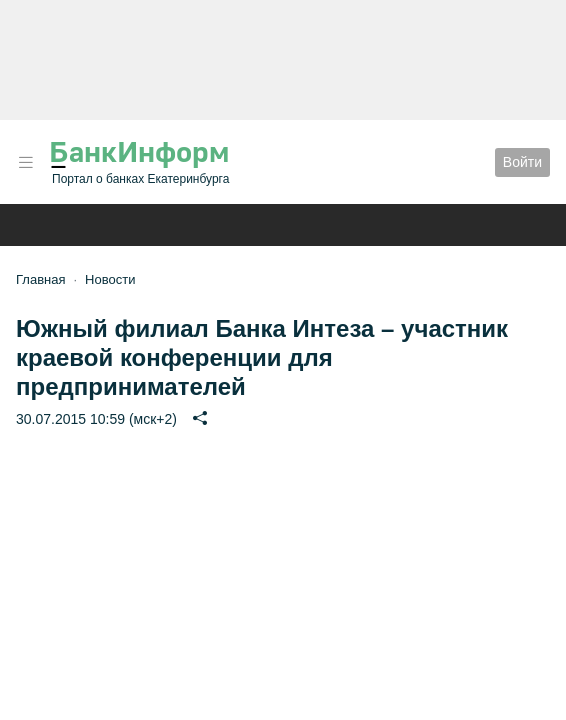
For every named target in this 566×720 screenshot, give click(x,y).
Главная (40, 279)
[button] (26, 162)
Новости (110, 279)
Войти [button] (522, 162)
